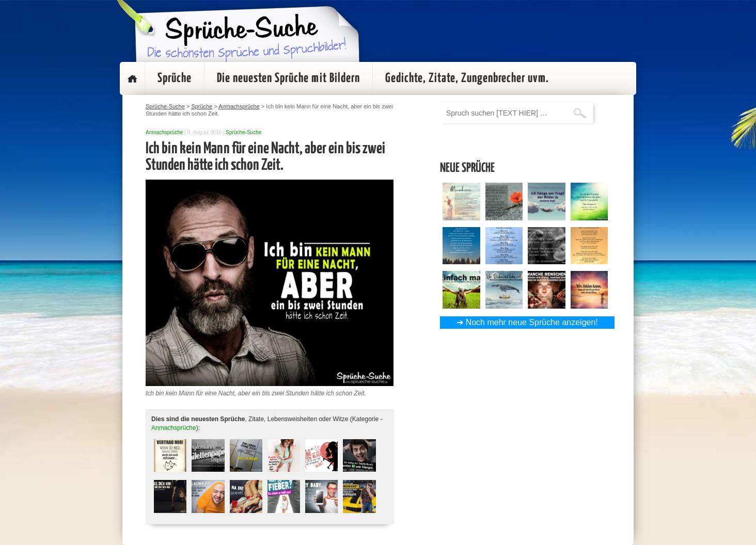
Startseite (132, 78)
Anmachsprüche (164, 132)
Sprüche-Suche (243, 132)
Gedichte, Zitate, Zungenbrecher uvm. (467, 78)
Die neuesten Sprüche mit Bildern (288, 78)
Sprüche (175, 78)
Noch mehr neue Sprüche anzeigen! (532, 322)
